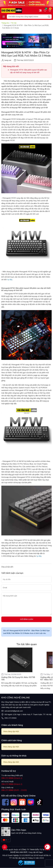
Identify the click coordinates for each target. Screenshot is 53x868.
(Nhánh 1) (12, 778)
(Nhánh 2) (12, 784)
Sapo (41, 852)
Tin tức (14, 23)
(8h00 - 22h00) (14, 790)
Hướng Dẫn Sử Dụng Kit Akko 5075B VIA (18, 678)
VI (5, 840)
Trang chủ (5, 23)
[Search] (29, 17)
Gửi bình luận (27, 619)
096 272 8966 (11, 718)
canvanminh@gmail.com (14, 711)
